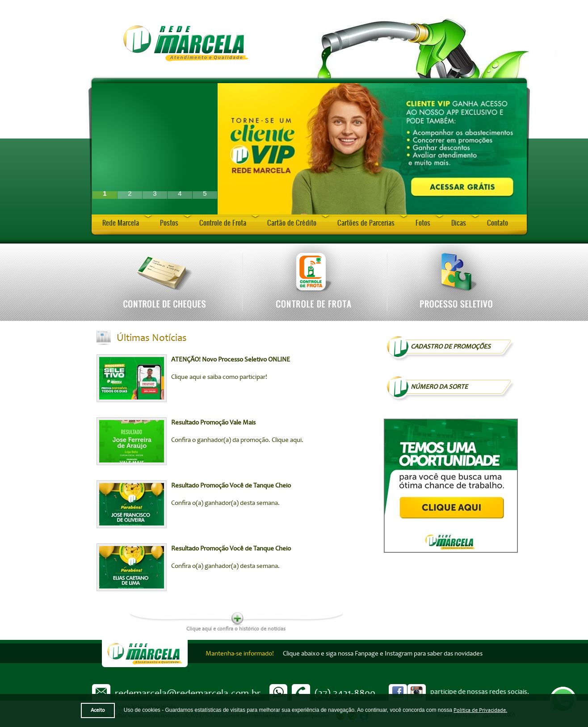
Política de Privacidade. (480, 710)
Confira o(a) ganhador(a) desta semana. (225, 503)
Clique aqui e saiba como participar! (219, 377)
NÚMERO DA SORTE (439, 387)
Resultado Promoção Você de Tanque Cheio (231, 485)
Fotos (423, 223)
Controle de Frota (223, 223)
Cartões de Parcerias (366, 223)
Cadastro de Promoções (451, 347)
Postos (169, 223)
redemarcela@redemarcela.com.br (188, 693)
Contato (498, 223)
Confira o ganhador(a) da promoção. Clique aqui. (237, 440)
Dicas (459, 223)
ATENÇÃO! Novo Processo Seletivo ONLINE (231, 359)
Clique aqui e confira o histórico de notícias (236, 628)
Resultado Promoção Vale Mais (213, 422)
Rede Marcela (121, 223)
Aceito (98, 710)
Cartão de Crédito (292, 223)
